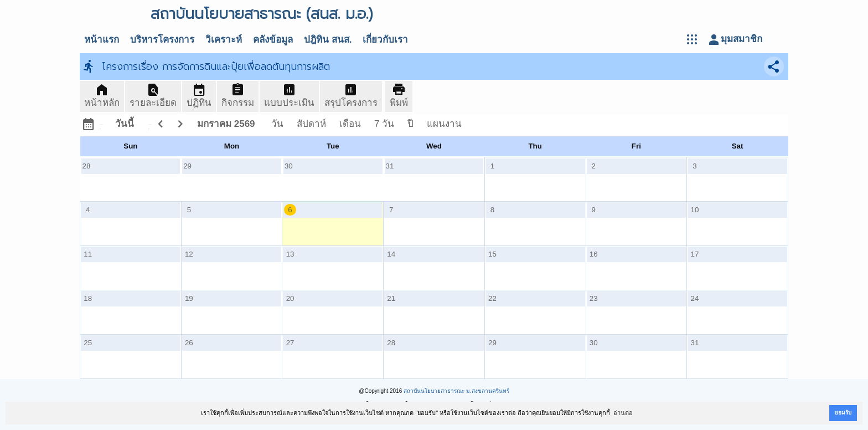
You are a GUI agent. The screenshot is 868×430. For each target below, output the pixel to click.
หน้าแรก (102, 40)
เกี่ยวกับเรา (385, 40)
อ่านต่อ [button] (623, 413)
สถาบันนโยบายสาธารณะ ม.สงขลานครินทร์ (456, 391)
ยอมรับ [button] (843, 413)
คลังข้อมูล (273, 40)
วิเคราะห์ (224, 40)
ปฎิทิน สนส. (328, 40)
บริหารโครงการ (162, 40)
